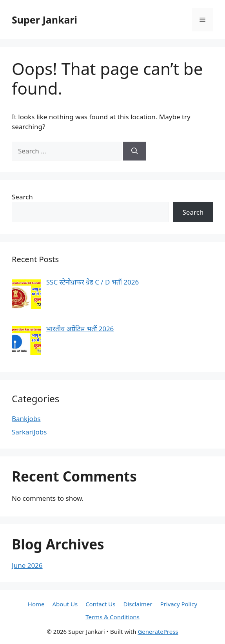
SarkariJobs (29, 432)
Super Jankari (44, 20)
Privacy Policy (179, 604)
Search (22, 197)
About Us (65, 604)
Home (36, 604)
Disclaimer (138, 604)
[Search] (135, 151)
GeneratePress (158, 631)
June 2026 (27, 565)
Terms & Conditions (112, 617)
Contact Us (100, 604)
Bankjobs (26, 419)
